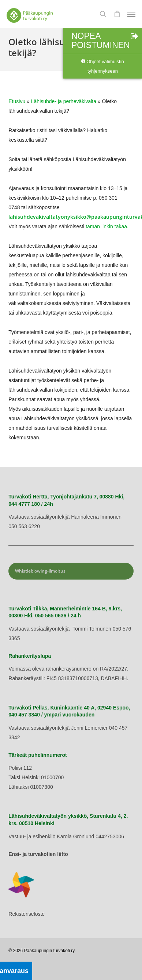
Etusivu (17, 101)
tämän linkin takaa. (107, 226)
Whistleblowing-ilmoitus (40, 571)
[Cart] (117, 14)
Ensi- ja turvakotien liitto (38, 854)
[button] (131, 14)
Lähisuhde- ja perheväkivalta (64, 101)
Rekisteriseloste (27, 914)
